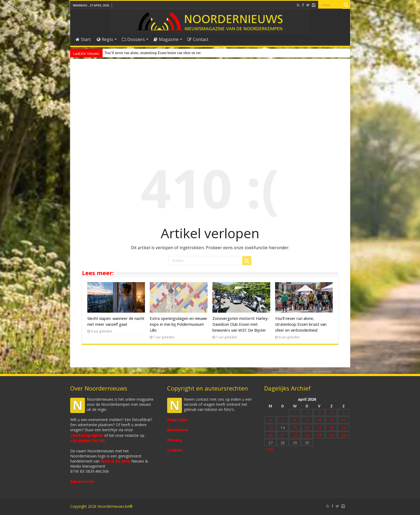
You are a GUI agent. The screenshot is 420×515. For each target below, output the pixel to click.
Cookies (175, 450)
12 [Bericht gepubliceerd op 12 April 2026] (344, 420)
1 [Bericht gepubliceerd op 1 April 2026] (295, 413)
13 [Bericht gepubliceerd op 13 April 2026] (271, 428)
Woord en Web (115, 461)
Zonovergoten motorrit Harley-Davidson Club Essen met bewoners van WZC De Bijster (241, 324)
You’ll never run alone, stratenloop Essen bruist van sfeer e (149, 53)
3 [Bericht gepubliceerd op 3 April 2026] (319, 413)
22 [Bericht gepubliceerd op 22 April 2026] (295, 435)
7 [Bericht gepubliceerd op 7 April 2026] (283, 420)
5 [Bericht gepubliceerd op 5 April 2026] (344, 413)
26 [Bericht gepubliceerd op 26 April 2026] (344, 435)
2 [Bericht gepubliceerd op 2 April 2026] (307, 413)
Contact (198, 39)
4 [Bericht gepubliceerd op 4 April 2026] (331, 413)
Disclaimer (178, 430)
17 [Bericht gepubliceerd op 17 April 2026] (319, 428)
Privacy (175, 440)
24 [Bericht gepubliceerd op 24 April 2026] (319, 435)
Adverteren (82, 481)
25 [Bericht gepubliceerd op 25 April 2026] (331, 435)
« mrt (269, 449)
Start (83, 39)
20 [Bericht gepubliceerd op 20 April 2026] (271, 435)
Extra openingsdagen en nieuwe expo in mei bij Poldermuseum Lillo (178, 324)
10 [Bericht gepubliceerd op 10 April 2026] (319, 420)
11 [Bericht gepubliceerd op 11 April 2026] (331, 420)
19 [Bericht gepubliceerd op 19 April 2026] (344, 428)
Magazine (166, 39)
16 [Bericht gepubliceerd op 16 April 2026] (307, 428)
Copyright (177, 420)
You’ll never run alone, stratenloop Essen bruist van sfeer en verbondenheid (301, 324)
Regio (105, 39)
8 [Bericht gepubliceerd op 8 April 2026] (295, 420)
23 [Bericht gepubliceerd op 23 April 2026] (307, 435)
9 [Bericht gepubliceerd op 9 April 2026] (307, 420)
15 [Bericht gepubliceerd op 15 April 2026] (295, 428)
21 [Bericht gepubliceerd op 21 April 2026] (283, 435)
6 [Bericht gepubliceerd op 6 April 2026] (271, 420)
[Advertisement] (210, 105)
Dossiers (133, 39)
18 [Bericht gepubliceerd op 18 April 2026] (331, 428)
